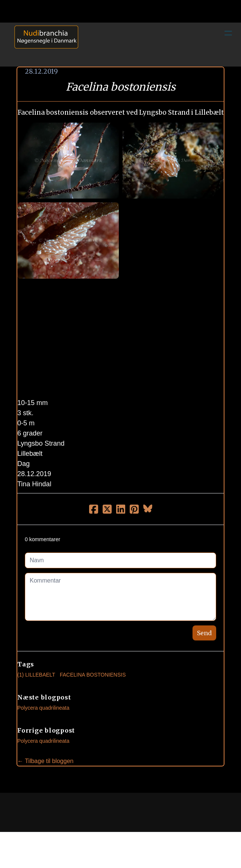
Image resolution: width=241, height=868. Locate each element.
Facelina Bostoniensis (93, 675)
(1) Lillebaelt (36, 675)
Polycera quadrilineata (43, 708)
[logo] (44, 44)
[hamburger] (228, 33)
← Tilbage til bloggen (45, 761)
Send (204, 633)
